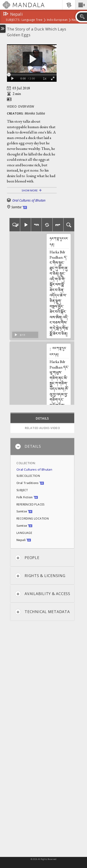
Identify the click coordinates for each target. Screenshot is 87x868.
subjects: (13, 20)
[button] (81, 5)
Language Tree (32, 20)
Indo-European (57, 20)
